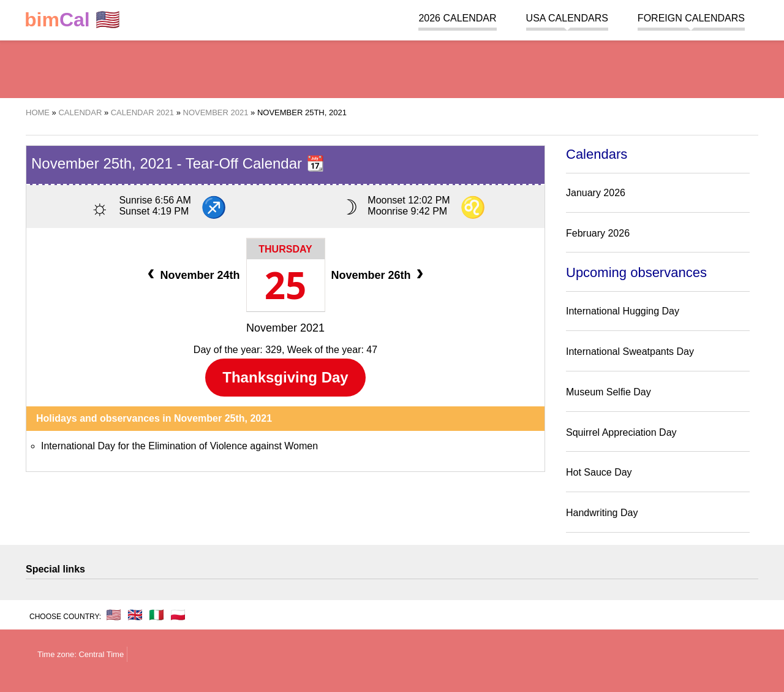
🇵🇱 (178, 615)
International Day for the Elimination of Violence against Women (179, 446)
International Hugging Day (623, 311)
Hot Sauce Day (599, 472)
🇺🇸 (72, 20)
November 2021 (285, 328)
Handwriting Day (602, 513)
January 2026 (596, 193)
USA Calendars (567, 18)
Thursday (285, 249)
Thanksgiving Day (285, 377)
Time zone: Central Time (81, 654)
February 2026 (598, 233)
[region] (392, 67)
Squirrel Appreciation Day (621, 432)
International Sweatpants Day (630, 352)
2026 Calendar (457, 18)
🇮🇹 (156, 615)
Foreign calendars (691, 18)
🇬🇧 (135, 615)
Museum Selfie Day (609, 392)
